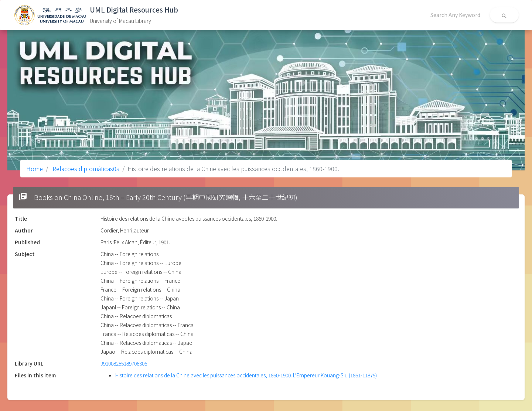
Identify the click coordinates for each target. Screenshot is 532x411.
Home (35, 169)
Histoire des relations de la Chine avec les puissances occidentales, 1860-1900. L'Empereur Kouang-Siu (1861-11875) (246, 375)
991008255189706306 (124, 363)
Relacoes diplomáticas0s (85, 169)
